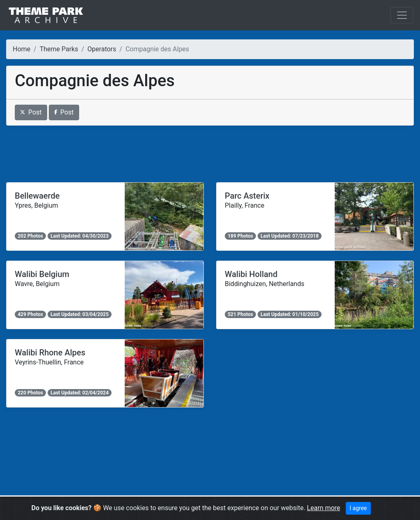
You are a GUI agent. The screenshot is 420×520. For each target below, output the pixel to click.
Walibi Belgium (42, 274)
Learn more (323, 508)
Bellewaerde (37, 196)
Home (22, 49)
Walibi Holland (251, 274)
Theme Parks (59, 49)
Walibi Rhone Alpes (50, 353)
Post (31, 112)
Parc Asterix (247, 196)
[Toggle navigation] (402, 15)
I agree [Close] (358, 508)
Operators (102, 49)
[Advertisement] (210, 154)
